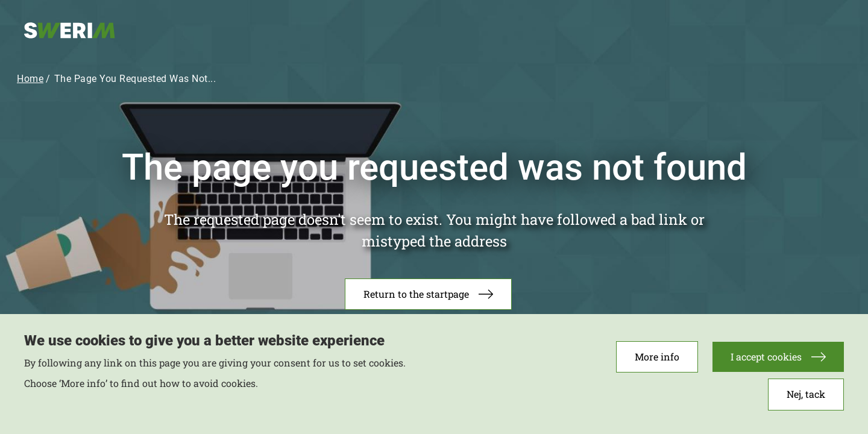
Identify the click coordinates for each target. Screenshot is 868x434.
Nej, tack (806, 399)
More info (657, 361)
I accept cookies (766, 361)
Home (30, 79)
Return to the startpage (416, 294)
